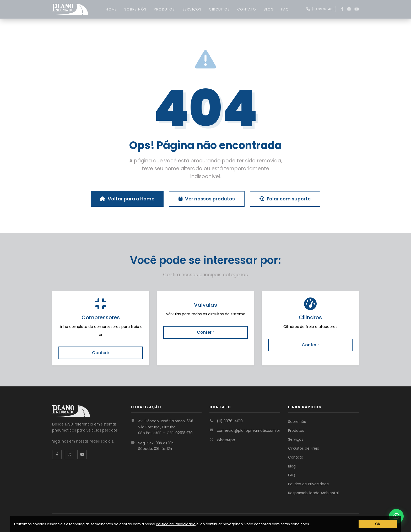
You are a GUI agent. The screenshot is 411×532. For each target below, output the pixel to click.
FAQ (285, 9)
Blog (292, 466)
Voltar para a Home (127, 199)
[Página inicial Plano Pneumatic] (70, 9)
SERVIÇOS (192, 9)
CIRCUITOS (219, 9)
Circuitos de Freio (304, 448)
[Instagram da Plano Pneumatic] (69, 455)
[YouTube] (357, 9)
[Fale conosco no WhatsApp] (321, 9)
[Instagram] (349, 9)
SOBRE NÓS (135, 9)
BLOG (269, 9)
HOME (111, 9)
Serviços (296, 440)
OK (378, 524)
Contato (296, 457)
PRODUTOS (164, 9)
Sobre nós (297, 422)
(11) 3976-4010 (230, 421)
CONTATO (247, 9)
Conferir (101, 353)
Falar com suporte (285, 199)
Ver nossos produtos (207, 199)
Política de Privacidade (309, 484)
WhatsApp (226, 440)
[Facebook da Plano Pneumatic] (57, 455)
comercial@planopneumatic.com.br (248, 431)
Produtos (296, 431)
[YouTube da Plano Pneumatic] (82, 455)
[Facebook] (342, 9)
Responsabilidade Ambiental (313, 493)
